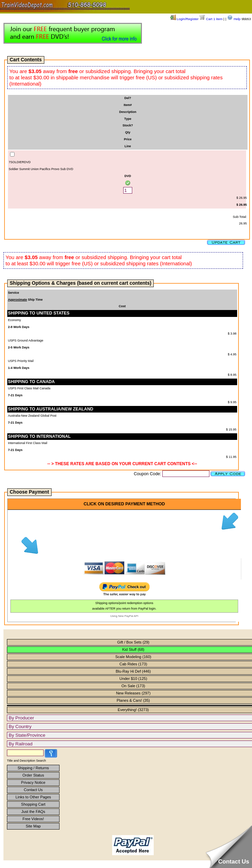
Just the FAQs (33, 812)
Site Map (33, 826)
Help (234, 19)
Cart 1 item (211, 19)
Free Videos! (33, 819)
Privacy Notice (33, 782)
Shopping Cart (33, 804)
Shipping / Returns (33, 768)
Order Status (33, 775)
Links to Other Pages (33, 797)
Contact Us (33, 790)
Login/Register (184, 19)
